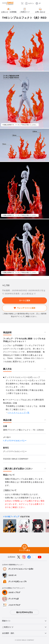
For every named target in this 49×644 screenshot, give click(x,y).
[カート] (22, 3)
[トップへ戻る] (25, 547)
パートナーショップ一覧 (19, 413)
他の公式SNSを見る (24, 612)
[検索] (18, 3)
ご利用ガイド (8, 627)
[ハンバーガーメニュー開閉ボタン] (45, 3)
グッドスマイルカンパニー (15, 441)
